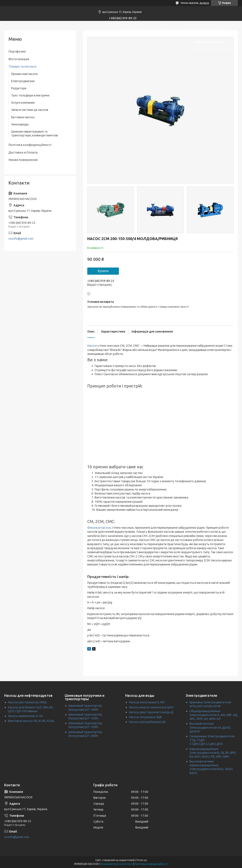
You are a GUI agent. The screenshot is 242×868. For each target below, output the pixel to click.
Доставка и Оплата (23, 152)
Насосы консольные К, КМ (147, 702)
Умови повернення (23, 160)
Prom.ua (142, 860)
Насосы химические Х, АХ (25, 716)
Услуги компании (23, 103)
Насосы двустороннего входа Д (151, 712)
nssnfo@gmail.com (21, 239)
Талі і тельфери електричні (30, 95)
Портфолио (17, 51)
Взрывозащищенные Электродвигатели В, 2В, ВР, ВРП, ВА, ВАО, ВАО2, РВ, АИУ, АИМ (213, 753)
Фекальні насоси (99, 528)
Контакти (164, 30)
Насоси (92, 346)
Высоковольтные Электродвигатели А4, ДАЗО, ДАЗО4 (210, 727)
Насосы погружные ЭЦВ (145, 717)
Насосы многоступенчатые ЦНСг (152, 707)
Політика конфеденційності (30, 145)
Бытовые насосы (23, 117)
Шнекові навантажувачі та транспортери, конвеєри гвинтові (35, 133)
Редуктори (19, 88)
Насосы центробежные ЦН (147, 722)
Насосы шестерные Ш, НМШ (27, 702)
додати (204, 3)
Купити (103, 271)
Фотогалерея (19, 59)
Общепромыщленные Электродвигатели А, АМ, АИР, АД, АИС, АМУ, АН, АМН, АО (214, 715)
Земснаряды (20, 124)
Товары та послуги (133, 30)
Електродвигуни (23, 81)
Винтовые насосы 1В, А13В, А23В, (31, 721)
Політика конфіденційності (151, 864)
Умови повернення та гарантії (201, 30)
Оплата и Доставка (209, 42)
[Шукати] (233, 36)
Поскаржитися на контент (116, 864)
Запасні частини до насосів (30, 110)
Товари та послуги (22, 66)
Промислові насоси (24, 74)
